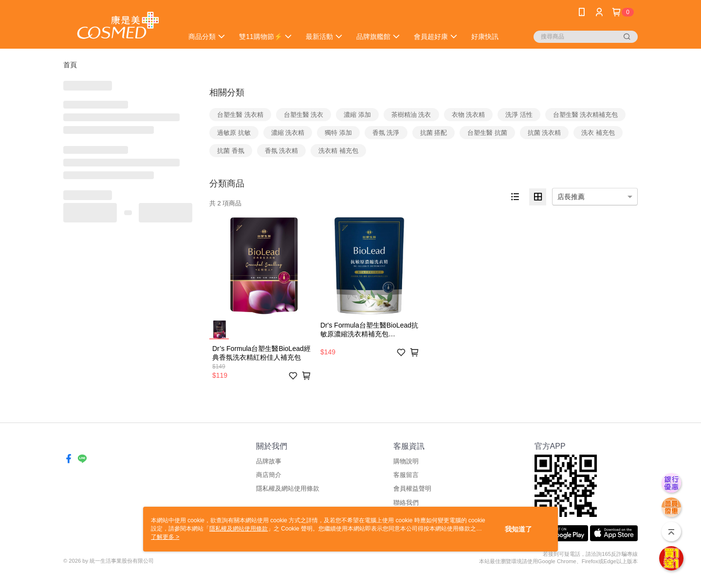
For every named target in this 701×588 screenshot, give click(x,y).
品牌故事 (269, 461)
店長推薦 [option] (571, 197)
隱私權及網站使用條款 (288, 488)
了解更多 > (165, 537)
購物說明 (406, 461)
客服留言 (406, 475)
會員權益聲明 (412, 488)
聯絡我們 (406, 503)
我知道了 (518, 529)
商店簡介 (269, 475)
